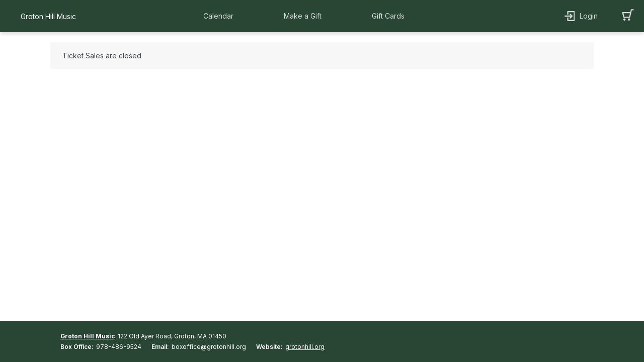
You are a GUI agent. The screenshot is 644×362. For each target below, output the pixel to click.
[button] (221, 16)
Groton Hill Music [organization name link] (48, 16)
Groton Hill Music (88, 336)
